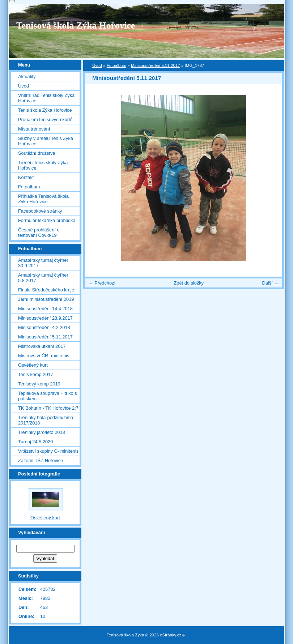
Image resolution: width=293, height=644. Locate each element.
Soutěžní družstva (37, 153)
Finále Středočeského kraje (46, 290)
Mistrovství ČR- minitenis (44, 356)
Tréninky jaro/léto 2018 (42, 432)
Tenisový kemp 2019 (39, 384)
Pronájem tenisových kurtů (45, 120)
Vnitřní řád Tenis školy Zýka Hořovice (46, 98)
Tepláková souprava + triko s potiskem (48, 396)
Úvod (97, 65)
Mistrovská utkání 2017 (42, 346)
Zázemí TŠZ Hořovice (41, 460)
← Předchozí (102, 283)
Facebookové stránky (40, 211)
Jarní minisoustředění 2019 (46, 299)
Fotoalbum (116, 65)
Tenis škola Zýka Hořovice (45, 110)
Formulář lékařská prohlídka (47, 220)
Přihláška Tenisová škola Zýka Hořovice (43, 199)
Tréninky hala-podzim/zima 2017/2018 (46, 420)
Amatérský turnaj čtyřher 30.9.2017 (43, 263)
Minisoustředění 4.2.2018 (44, 327)
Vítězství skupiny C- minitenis (48, 451)
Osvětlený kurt (33, 365)
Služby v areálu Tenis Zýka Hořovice (46, 141)
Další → (270, 283)
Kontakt (26, 177)
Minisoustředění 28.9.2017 (45, 318)
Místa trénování (34, 129)
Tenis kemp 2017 (36, 374)
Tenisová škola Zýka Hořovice (76, 25)
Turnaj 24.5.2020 (35, 442)
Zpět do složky (189, 283)
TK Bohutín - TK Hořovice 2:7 (48, 408)
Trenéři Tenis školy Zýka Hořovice (43, 165)
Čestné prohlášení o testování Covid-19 (39, 233)
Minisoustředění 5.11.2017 (156, 65)
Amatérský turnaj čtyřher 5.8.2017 (43, 278)
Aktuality (27, 76)
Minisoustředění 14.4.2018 (45, 309)
